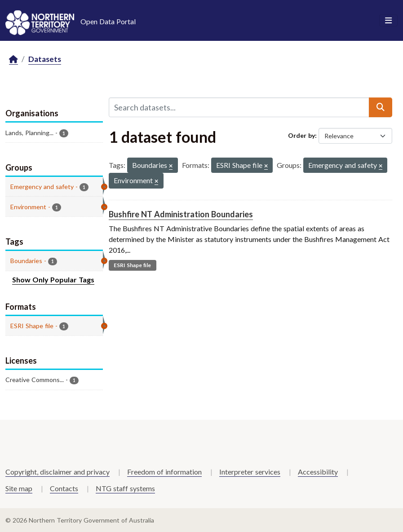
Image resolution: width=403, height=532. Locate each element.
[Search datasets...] (239, 107)
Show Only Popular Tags (53, 279)
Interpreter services (250, 472)
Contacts (64, 488)
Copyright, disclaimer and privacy (58, 472)
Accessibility (318, 472)
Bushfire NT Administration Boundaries (181, 214)
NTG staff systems (125, 488)
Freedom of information (164, 472)
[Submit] (381, 107)
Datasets (45, 59)
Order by (301, 135)
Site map (19, 488)
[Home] (13, 59)
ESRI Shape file (132, 265)
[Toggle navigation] (388, 21)
